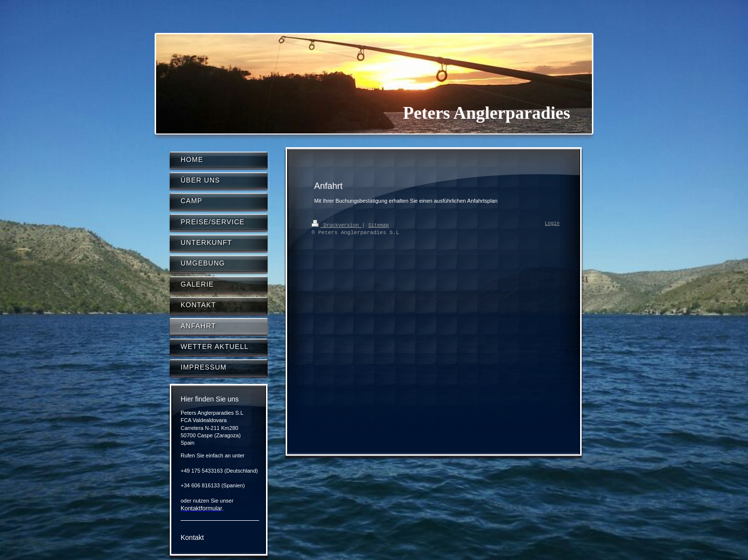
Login (552, 224)
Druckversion (337, 225)
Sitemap (378, 225)
